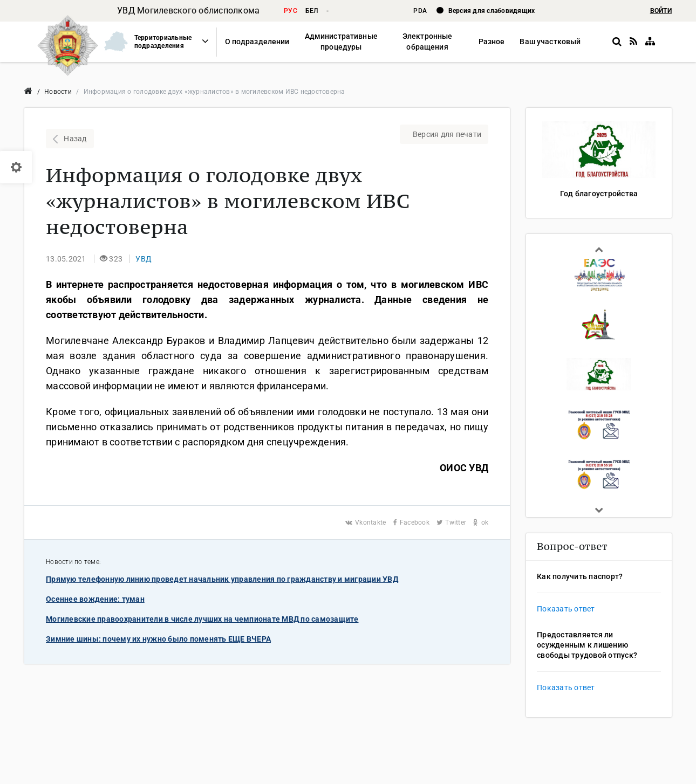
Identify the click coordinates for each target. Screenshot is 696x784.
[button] (152, 42)
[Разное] (492, 42)
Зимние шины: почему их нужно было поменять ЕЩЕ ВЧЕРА (158, 639)
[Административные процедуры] (341, 42)
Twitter (452, 522)
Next (599, 510)
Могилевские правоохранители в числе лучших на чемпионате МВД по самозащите (202, 619)
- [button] (327, 11)
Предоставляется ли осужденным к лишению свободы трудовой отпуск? (587, 645)
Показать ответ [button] (566, 609)
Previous (599, 249)
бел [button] (312, 11)
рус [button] (291, 11)
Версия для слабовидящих (492, 11)
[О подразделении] (257, 42)
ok (481, 522)
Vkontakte (367, 522)
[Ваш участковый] (550, 42)
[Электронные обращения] (428, 42)
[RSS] (633, 42)
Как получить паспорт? (580, 576)
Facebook (412, 522)
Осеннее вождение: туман (95, 599)
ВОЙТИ (661, 11)
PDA (421, 11)
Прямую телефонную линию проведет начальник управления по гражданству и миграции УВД (222, 579)
